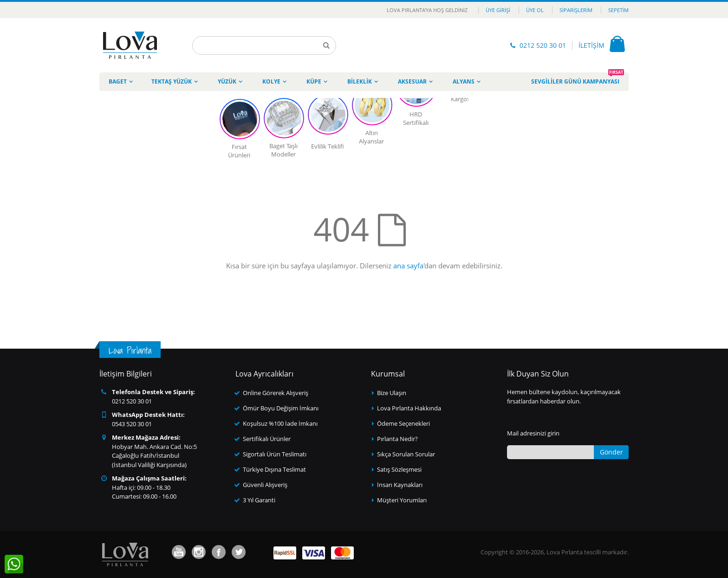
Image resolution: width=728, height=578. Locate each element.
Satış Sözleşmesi (399, 469)
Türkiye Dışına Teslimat (274, 469)
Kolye (271, 81)
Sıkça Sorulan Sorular (406, 454)
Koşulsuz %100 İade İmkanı (280, 423)
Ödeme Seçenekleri (403, 423)
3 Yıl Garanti (259, 500)
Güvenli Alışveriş (265, 485)
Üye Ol (535, 10)
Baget (118, 81)
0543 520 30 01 (132, 424)
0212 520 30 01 (543, 45)
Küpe (314, 81)
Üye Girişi (498, 10)
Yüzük (227, 81)
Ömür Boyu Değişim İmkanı (281, 408)
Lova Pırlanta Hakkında (409, 408)
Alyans (464, 81)
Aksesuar (412, 81)
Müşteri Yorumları (402, 500)
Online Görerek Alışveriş (276, 393)
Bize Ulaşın (392, 393)
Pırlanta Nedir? (397, 439)
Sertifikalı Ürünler (267, 439)
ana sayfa (408, 266)
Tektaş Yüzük (172, 81)
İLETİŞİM (591, 45)
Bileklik (360, 81)
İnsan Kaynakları (400, 485)
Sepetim (618, 10)
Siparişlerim (576, 10)
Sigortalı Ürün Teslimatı (275, 454)
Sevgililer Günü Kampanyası (578, 79)
